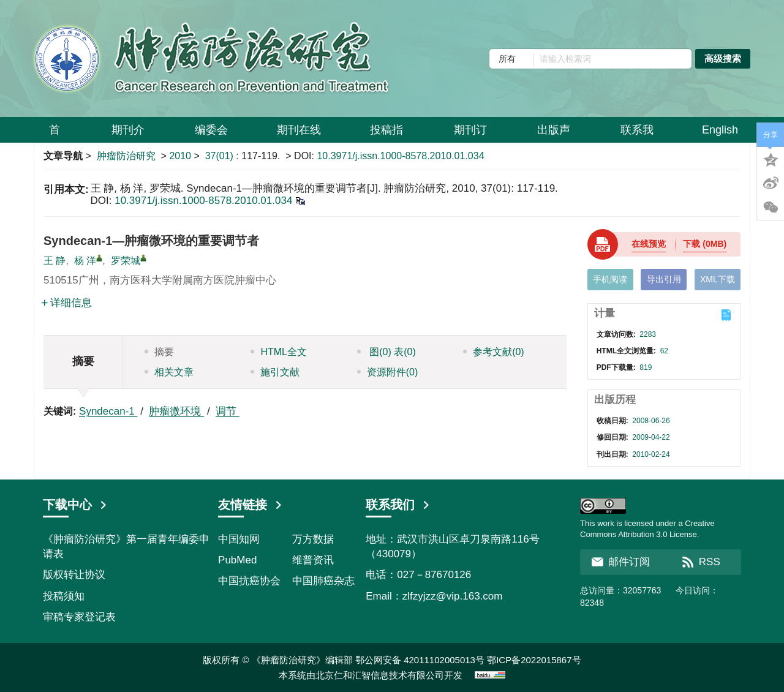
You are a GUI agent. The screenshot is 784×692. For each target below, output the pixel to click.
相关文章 (169, 372)
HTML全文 (279, 352)
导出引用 (664, 279)
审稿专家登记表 (79, 617)
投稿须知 (64, 596)
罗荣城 (126, 261)
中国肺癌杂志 (323, 581)
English (720, 130)
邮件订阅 (620, 562)
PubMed (237, 560)
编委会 (211, 134)
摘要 (159, 352)
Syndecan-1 (108, 411)
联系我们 (398, 505)
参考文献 (494, 352)
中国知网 (239, 539)
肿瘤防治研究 (126, 156)
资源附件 (388, 372)
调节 (228, 411)
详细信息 (66, 303)
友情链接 (251, 505)
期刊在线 (299, 134)
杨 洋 (85, 261)
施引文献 (275, 372)
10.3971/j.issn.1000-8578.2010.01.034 (400, 156)
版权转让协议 (74, 575)
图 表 (386, 352)
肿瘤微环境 (176, 411)
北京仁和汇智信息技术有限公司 (380, 675)
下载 (705, 244)
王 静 (55, 261)
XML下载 (718, 279)
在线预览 (649, 244)
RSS (701, 562)
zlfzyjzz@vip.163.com (453, 596)
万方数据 (313, 539)
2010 (180, 156)
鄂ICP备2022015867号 (534, 660)
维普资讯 (313, 560)
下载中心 (75, 505)
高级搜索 (723, 58)
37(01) (221, 156)
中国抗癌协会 (249, 581)
